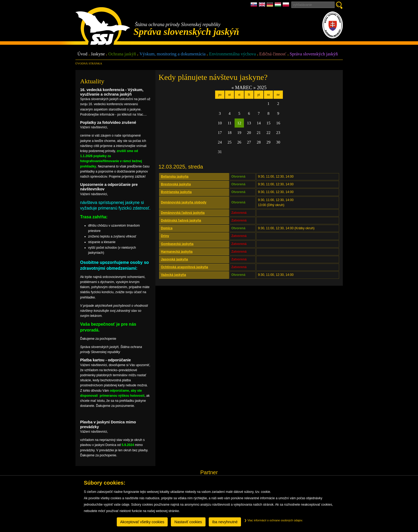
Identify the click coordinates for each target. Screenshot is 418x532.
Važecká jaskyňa (174, 275)
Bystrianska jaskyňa (176, 192)
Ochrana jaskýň (122, 54)
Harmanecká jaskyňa (177, 252)
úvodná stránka (89, 63)
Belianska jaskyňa (175, 177)
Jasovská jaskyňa (174, 259)
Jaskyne (98, 54)
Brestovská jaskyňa (176, 184)
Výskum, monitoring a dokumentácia (172, 54)
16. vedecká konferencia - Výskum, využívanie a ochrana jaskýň (112, 92)
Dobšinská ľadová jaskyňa (181, 220)
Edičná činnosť (273, 54)
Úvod (83, 54)
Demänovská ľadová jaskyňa (183, 213)
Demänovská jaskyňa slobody (184, 202)
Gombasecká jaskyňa (177, 244)
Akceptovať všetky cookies (142, 522)
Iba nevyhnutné (225, 522)
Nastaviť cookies (188, 522)
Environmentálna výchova (232, 54)
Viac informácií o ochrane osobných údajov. (274, 520)
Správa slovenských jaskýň (314, 54)
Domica (167, 228)
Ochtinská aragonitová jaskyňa (185, 267)
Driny (165, 236)
